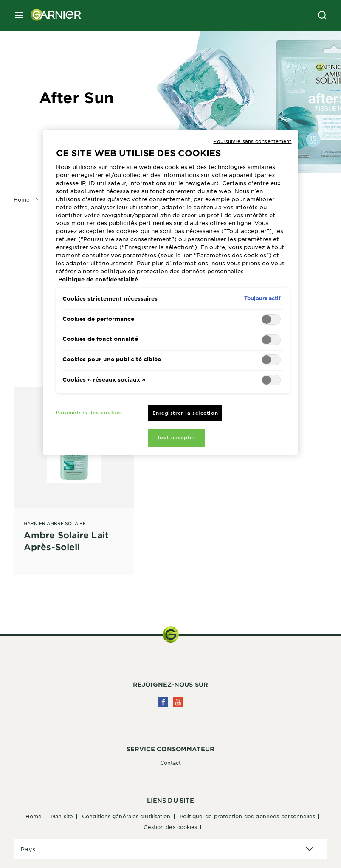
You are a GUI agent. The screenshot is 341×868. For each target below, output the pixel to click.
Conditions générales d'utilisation (126, 816)
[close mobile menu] (19, 15)
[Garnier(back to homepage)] (53, 15)
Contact (171, 763)
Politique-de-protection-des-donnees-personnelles (248, 816)
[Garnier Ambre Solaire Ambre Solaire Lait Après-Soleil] (74, 472)
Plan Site (62, 816)
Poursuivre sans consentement (252, 141)
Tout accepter (176, 437)
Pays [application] (28, 849)
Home (34, 816)
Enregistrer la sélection (185, 413)
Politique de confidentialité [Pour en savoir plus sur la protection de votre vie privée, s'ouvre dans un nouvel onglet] (98, 279)
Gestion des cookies (170, 827)
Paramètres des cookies (89, 412)
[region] (171, 293)
